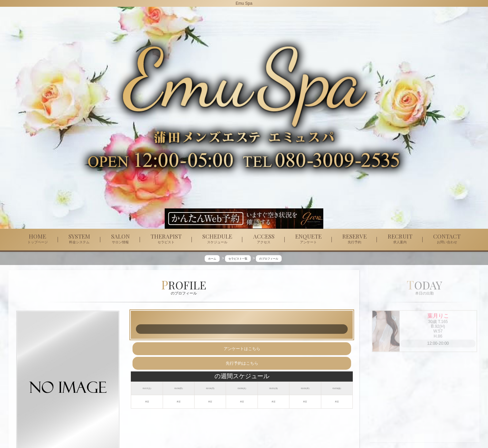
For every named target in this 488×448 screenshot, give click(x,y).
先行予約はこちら (242, 363)
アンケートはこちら (242, 349)
